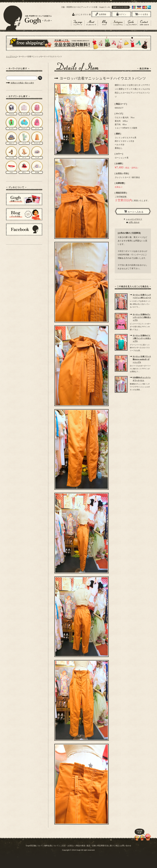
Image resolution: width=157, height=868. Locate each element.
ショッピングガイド (134, 219)
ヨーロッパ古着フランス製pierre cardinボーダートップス (142, 359)
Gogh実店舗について (34, 846)
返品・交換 (91, 846)
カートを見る (143, 14)
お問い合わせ (134, 222)
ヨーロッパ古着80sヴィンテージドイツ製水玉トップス (142, 317)
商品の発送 (81, 846)
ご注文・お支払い (67, 846)
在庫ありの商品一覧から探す (22, 83)
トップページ (11, 57)
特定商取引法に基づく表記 (108, 846)
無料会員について (51, 846)
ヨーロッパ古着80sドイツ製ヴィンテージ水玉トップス (142, 338)
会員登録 (103, 14)
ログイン (123, 14)
